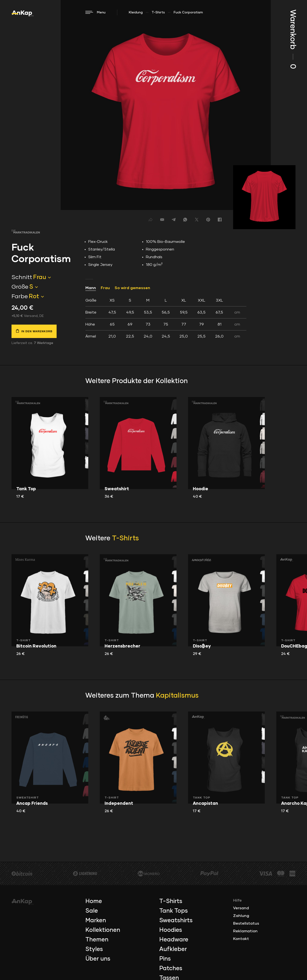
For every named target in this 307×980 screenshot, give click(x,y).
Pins (165, 959)
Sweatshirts (176, 921)
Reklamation (245, 931)
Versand (241, 908)
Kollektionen (103, 930)
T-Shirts (158, 12)
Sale (92, 911)
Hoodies (171, 930)
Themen (97, 940)
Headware (174, 940)
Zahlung (241, 916)
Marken (96, 921)
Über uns (98, 959)
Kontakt (241, 939)
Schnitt (22, 277)
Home (94, 901)
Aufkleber (173, 949)
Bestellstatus (246, 923)
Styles (94, 949)
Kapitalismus (177, 696)
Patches (171, 968)
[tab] (166, 318)
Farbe (20, 297)
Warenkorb (293, 39)
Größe (20, 287)
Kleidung (136, 12)
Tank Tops (174, 911)
